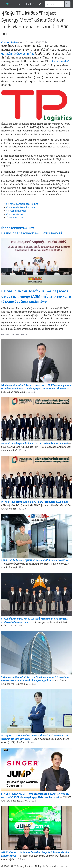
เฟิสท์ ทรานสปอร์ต (60, 62)
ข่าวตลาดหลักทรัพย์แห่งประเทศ (21, 207)
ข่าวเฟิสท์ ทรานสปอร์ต (16, 211)
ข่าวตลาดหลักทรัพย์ (15, 214)
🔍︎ (68, 4)
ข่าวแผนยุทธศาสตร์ (15, 218)
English (30, 4)
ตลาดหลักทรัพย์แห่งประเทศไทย (18, 54)
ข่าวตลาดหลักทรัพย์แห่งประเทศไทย (22, 204)
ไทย (19, 4)
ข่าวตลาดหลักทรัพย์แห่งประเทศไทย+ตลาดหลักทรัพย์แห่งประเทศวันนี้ (32, 231)
